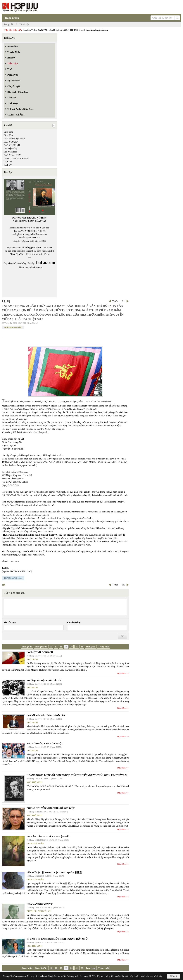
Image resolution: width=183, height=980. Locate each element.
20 (71, 647)
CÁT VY (8, 165)
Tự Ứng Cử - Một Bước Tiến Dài (44, 680)
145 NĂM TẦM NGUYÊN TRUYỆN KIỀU (48, 836)
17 (56, 647)
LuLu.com (48, 248)
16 (51, 647)
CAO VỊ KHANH (12, 145)
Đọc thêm (121, 673)
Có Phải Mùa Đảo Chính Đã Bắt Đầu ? (47, 715)
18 (61, 647)
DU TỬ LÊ (32, 911)
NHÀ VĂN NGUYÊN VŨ (40, 904)
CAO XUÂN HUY (12, 155)
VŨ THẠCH (32, 659)
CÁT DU (8, 162)
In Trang (4, 585)
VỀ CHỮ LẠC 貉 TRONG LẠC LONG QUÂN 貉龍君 (54, 872)
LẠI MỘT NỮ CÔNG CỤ (40, 652)
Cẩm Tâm (8, 135)
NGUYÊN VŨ (45, 911)
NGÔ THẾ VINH (34, 782)
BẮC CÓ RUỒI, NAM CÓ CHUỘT (45, 744)
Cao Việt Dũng (10, 148)
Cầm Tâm (8, 132)
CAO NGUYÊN (11, 142)
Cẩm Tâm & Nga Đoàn (14, 139)
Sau (123, 301)
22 (82, 647)
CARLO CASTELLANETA (16, 158)
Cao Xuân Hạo (10, 152)
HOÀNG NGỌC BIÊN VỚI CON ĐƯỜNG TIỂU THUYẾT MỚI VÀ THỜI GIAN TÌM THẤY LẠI (77, 775)
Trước (115, 301)
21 (77, 647)
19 (66, 647)
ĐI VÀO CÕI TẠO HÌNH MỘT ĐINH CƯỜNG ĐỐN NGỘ (57, 939)
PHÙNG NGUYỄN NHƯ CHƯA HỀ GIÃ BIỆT (51, 808)
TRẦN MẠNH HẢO (13, 327)
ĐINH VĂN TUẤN (35, 844)
